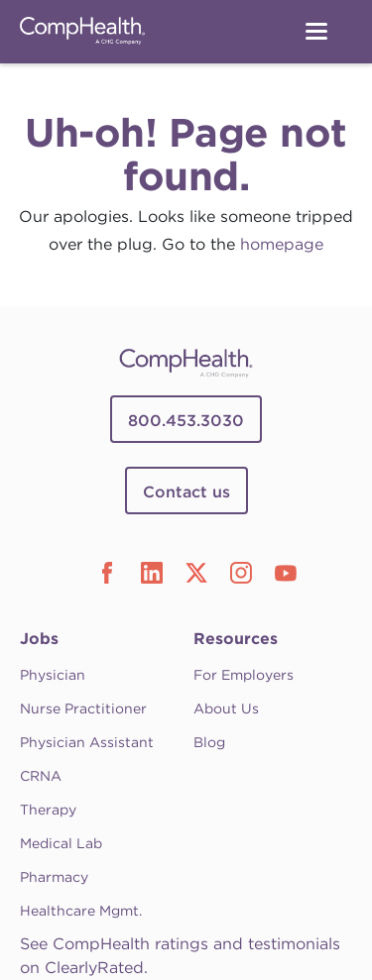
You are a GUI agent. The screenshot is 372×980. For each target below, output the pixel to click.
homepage (282, 244)
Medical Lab (61, 843)
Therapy (48, 810)
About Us (226, 708)
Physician (53, 675)
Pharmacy (54, 877)
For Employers (244, 675)
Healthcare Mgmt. (81, 911)
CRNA (41, 776)
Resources (236, 639)
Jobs (39, 639)
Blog (209, 742)
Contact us (186, 492)
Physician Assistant (87, 742)
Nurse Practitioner (83, 708)
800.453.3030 (186, 421)
